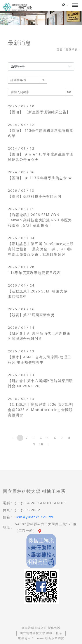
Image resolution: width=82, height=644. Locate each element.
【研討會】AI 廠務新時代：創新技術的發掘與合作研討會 (39, 336)
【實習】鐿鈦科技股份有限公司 (35, 196)
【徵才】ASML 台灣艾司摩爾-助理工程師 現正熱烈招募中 (40, 360)
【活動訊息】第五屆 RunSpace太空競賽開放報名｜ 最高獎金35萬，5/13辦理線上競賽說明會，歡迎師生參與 (41, 249)
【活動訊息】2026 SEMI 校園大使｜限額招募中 (40, 294)
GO (69, 92)
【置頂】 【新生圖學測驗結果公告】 (39, 112)
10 (41, 444)
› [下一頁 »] (48, 444)
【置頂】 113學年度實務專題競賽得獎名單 (41, 133)
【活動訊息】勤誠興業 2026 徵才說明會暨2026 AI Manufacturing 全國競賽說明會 (40, 410)
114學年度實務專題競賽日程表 (34, 273)
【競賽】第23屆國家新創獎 (31, 315)
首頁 (60, 50)
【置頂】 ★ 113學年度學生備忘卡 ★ (40, 178)
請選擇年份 (18, 80)
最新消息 (72, 50)
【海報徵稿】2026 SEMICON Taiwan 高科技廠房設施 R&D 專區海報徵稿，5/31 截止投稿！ (40, 220)
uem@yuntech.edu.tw (34, 517)
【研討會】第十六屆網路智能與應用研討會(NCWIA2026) (40, 383)
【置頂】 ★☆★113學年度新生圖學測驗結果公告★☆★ (41, 157)
